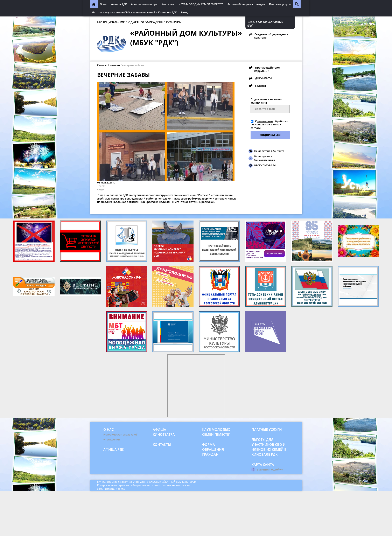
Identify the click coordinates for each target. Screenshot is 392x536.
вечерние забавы (133, 65)
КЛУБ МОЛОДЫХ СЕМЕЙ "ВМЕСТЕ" (201, 4)
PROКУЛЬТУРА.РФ (265, 165)
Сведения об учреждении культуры (271, 36)
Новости (115, 65)
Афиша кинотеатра (144, 4)
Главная (102, 65)
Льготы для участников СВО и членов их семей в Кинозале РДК (134, 12)
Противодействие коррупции (267, 69)
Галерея (260, 86)
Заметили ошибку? (270, 469)
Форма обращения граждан (246, 4)
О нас (103, 4)
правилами (265, 121)
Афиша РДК (119, 4)
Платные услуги (280, 4)
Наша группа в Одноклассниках (265, 158)
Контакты (168, 4)
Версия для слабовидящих (265, 22)
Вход (184, 12)
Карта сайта (263, 465)
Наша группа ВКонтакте (269, 151)
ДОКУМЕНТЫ (264, 78)
